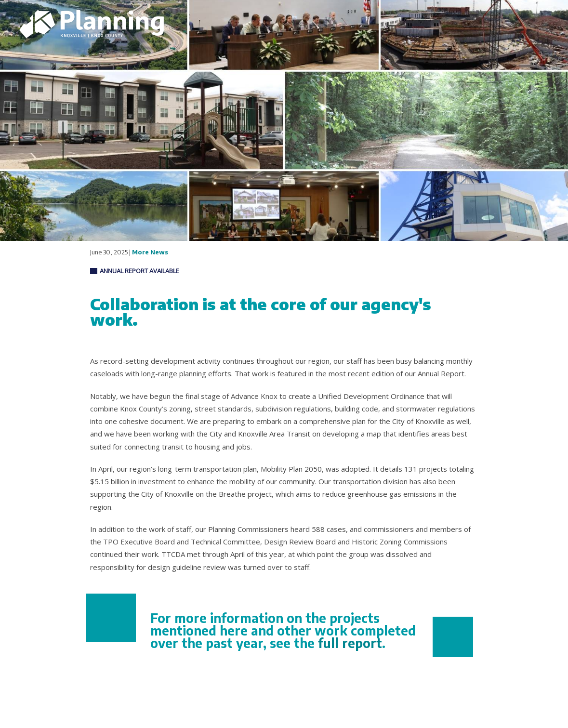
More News (150, 252)
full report (350, 643)
